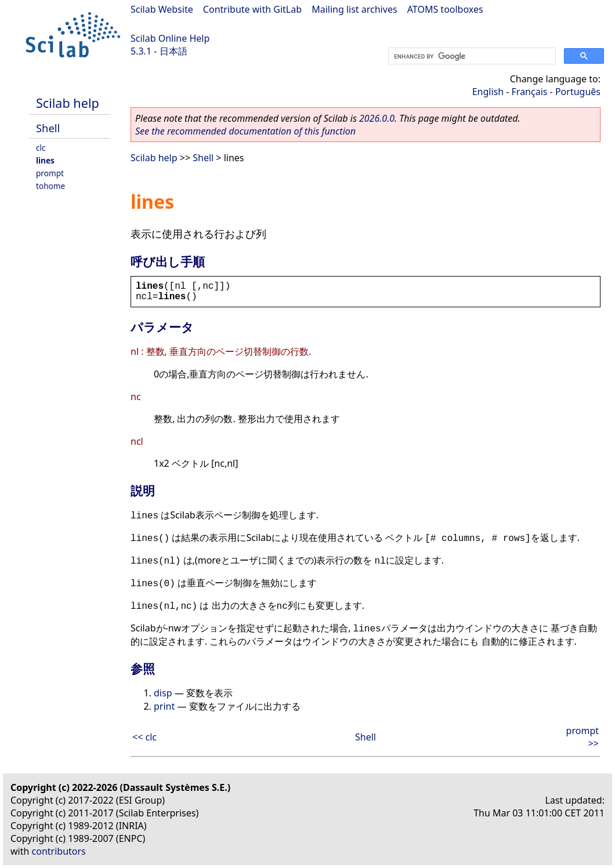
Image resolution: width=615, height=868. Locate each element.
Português (578, 92)
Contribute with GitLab (252, 9)
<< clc (144, 737)
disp (163, 693)
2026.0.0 (377, 118)
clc (41, 148)
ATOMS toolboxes (445, 9)
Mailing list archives (354, 9)
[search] (471, 56)
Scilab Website (162, 9)
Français (530, 92)
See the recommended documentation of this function (245, 131)
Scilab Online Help (170, 38)
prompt (50, 173)
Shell (48, 128)
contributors (59, 851)
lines (45, 160)
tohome (50, 186)
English (488, 92)
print (164, 706)
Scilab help (68, 103)
